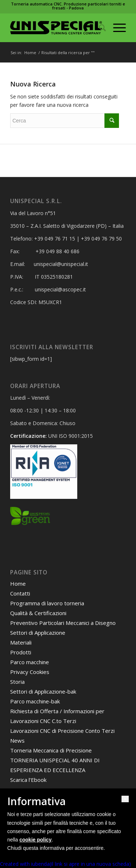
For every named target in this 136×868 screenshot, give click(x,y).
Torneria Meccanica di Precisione (51, 750)
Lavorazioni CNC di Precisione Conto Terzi (62, 731)
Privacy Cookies (30, 672)
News (17, 740)
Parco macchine (30, 662)
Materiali (21, 642)
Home (30, 53)
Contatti (20, 593)
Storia (17, 682)
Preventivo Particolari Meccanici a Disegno (63, 623)
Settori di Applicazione (38, 633)
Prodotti (21, 652)
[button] (125, 799)
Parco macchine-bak (35, 701)
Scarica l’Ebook (28, 780)
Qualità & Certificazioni (38, 613)
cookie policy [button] (35, 840)
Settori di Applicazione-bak (43, 691)
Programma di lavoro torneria (47, 603)
